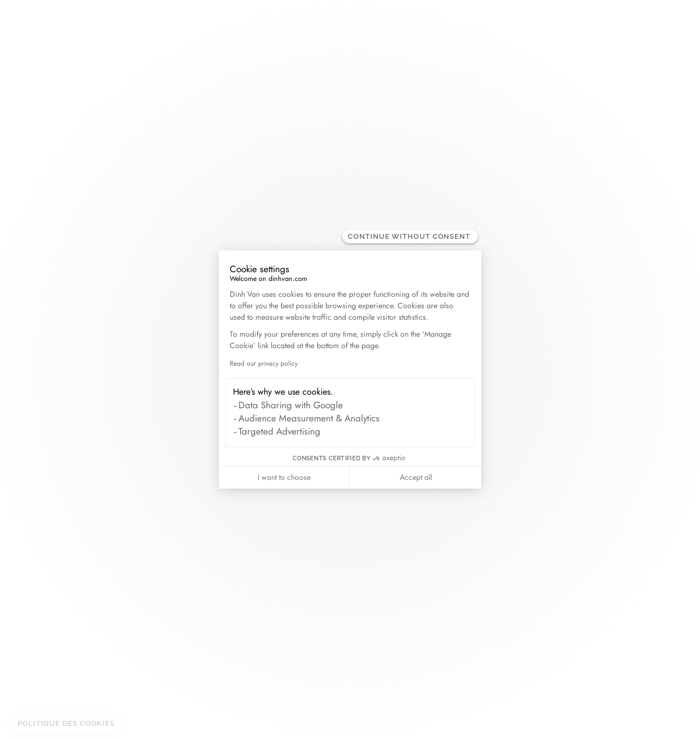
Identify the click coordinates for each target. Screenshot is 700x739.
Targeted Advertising (279, 431)
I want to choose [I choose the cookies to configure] (284, 477)
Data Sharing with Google (291, 405)
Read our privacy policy (264, 363)
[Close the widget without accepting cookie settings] (410, 236)
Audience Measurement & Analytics (309, 418)
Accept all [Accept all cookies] (416, 477)
